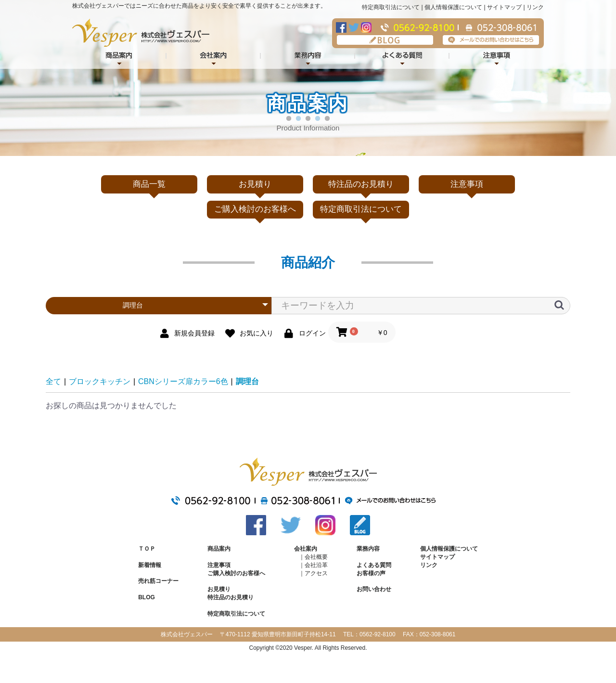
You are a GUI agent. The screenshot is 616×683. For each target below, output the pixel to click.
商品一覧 (149, 184)
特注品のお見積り (361, 184)
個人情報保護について (453, 7)
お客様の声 (371, 573)
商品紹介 (119, 57)
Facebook (341, 27)
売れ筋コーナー (158, 581)
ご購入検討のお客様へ (255, 209)
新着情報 (150, 565)
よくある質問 (402, 57)
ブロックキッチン (100, 381)
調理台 (247, 381)
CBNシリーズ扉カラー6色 (183, 381)
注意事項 (497, 57)
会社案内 (214, 57)
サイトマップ (504, 7)
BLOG (385, 40)
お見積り (255, 184)
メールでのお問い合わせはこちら (491, 40)
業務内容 (308, 57)
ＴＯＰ (147, 549)
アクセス (316, 573)
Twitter (354, 27)
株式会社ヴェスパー (141, 33)
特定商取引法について (391, 7)
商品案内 (219, 549)
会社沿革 (316, 565)
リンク (535, 7)
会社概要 (316, 557)
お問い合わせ (374, 589)
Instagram (366, 27)
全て (53, 381)
